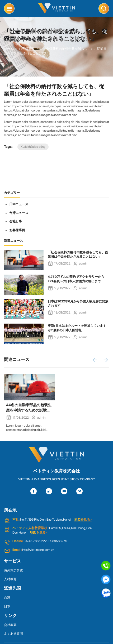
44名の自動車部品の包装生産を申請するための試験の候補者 (29, 408)
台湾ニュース (19, 213)
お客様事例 (17, 230)
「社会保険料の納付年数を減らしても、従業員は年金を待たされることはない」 (78, 255)
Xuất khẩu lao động (33, 147)
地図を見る (83, 520)
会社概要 (10, 625)
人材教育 (10, 579)
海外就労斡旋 (13, 570)
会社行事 (16, 221)
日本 (7, 606)
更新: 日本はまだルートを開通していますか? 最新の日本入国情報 (77, 328)
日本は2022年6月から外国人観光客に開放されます (78, 304)
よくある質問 (13, 634)
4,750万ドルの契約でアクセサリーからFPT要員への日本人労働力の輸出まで (76, 279)
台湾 (7, 598)
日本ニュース (19, 204)
